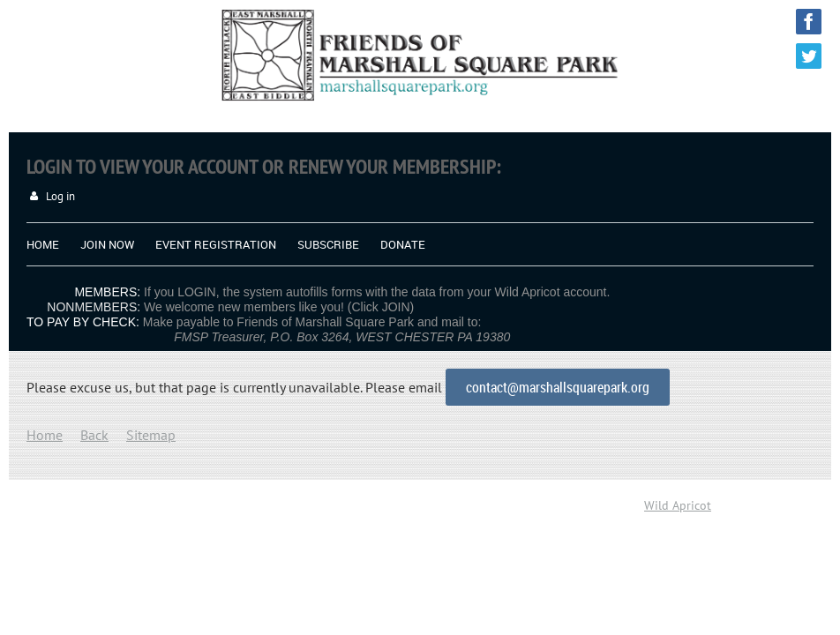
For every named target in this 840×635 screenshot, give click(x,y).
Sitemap (151, 435)
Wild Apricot (678, 505)
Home (45, 435)
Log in (60, 196)
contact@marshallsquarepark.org (558, 387)
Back (94, 435)
